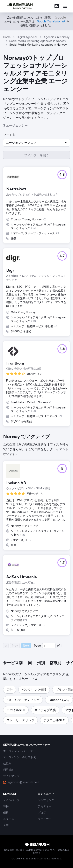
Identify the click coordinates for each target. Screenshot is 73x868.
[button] (36, 143)
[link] (57, 6)
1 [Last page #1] (61, 646)
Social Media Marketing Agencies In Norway (38, 41)
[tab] (13, 663)
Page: (38, 646)
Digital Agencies (27, 37)
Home (7, 37)
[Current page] (49, 646)
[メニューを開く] (65, 6)
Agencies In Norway (57, 37)
